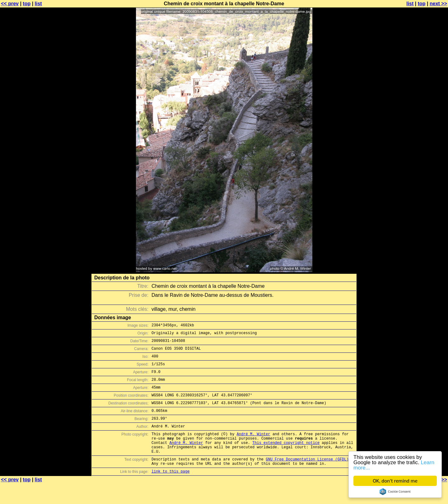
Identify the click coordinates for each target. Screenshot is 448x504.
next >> (438, 4)
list (38, 4)
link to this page (170, 492)
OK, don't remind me (395, 481)
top (27, 4)
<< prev (10, 4)
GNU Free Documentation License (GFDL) (307, 478)
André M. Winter (254, 448)
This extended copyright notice (286, 458)
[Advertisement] (423, 154)
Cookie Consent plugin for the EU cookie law (395, 492)
